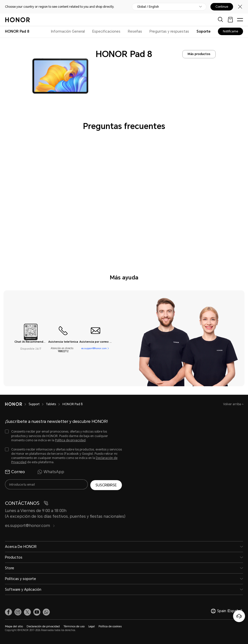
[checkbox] (63, 436)
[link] (8, 612)
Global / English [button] (148, 7)
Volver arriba (232, 404)
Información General (68, 31)
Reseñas (135, 31)
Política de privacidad (70, 440)
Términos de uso (74, 626)
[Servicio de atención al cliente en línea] (239, 616)
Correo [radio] (15, 472)
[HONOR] (17, 404)
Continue (222, 7)
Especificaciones (106, 31)
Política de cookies (110, 626)
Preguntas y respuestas (169, 31)
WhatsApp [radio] (51, 472)
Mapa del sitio (14, 626)
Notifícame (230, 31)
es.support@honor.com (94, 348)
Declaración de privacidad (43, 626)
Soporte (203, 31)
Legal (92, 626)
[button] (46, 612)
